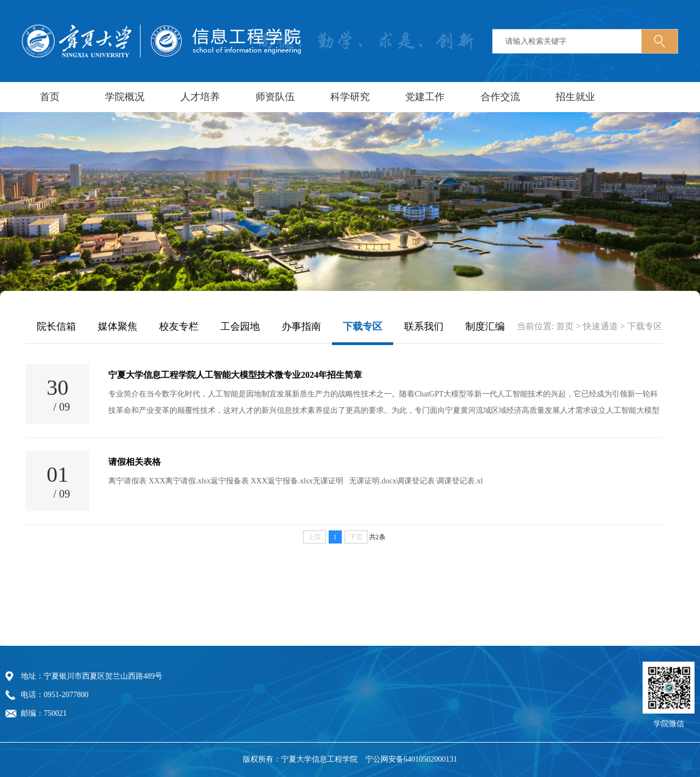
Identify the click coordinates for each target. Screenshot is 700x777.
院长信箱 (56, 326)
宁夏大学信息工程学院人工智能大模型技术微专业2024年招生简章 (235, 375)
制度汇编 (485, 326)
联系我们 (424, 326)
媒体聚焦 (118, 326)
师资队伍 (275, 97)
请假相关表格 (135, 462)
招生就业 (575, 97)
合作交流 (500, 97)
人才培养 (200, 97)
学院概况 (125, 97)
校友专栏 (179, 326)
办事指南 (301, 326)
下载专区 (363, 326)
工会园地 (240, 326)
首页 (50, 97)
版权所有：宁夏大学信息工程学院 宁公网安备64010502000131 (350, 760)
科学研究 (350, 97)
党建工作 (425, 97)
